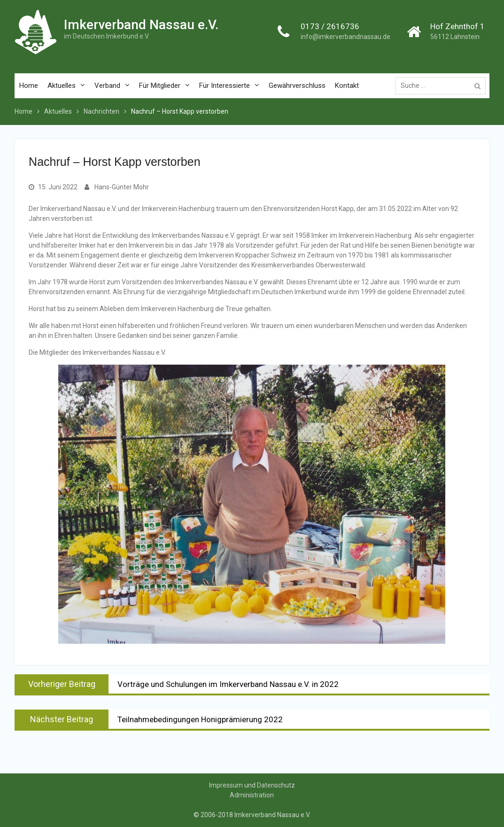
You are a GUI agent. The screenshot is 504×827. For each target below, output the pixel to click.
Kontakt (347, 86)
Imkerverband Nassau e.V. (141, 25)
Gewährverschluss (297, 86)
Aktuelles (62, 86)
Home (29, 86)
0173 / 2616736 (330, 26)
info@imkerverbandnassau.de (345, 37)
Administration (252, 795)
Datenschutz (276, 785)
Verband (107, 86)
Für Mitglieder (160, 86)
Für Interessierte (225, 86)
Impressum (226, 785)
